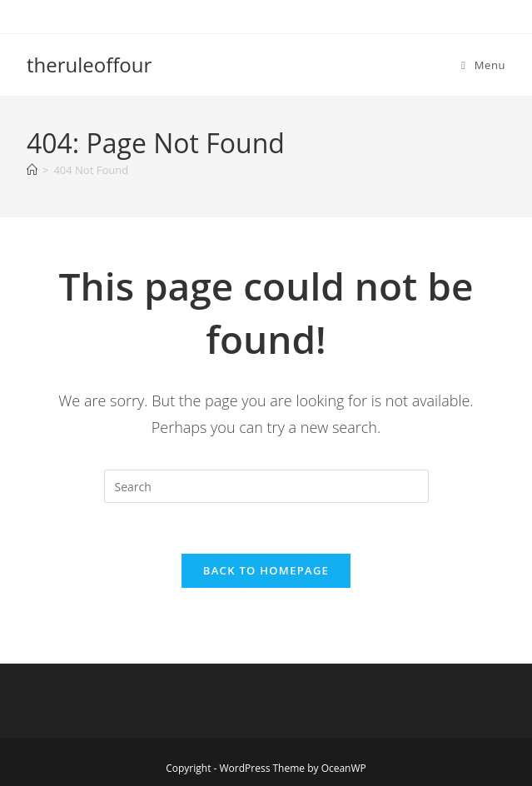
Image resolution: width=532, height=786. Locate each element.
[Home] (32, 170)
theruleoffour (89, 65)
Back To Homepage (266, 570)
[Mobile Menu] (483, 65)
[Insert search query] (266, 486)
